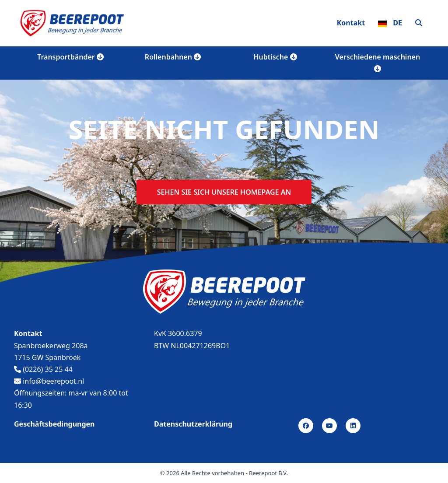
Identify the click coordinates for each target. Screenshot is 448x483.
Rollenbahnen (173, 57)
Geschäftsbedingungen (54, 424)
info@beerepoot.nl (49, 381)
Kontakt (351, 23)
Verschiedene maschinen (378, 62)
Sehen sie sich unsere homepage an (224, 192)
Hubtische (275, 57)
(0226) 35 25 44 (43, 369)
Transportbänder (70, 57)
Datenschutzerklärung (193, 424)
